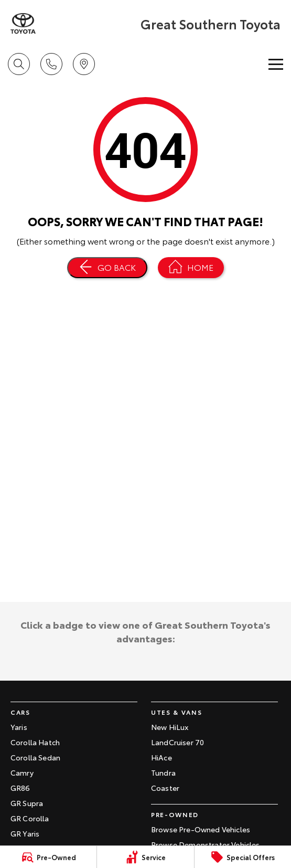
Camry (22, 772)
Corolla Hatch (35, 742)
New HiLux (170, 727)
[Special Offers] (243, 857)
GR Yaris (25, 833)
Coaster (165, 788)
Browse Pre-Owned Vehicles (201, 829)
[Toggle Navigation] (276, 64)
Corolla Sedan (35, 757)
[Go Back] (107, 268)
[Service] (145, 857)
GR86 (20, 788)
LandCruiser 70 (177, 742)
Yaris (19, 727)
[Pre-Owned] (48, 857)
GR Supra (27, 803)
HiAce (161, 757)
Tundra (163, 772)
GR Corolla (30, 818)
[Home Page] (23, 24)
